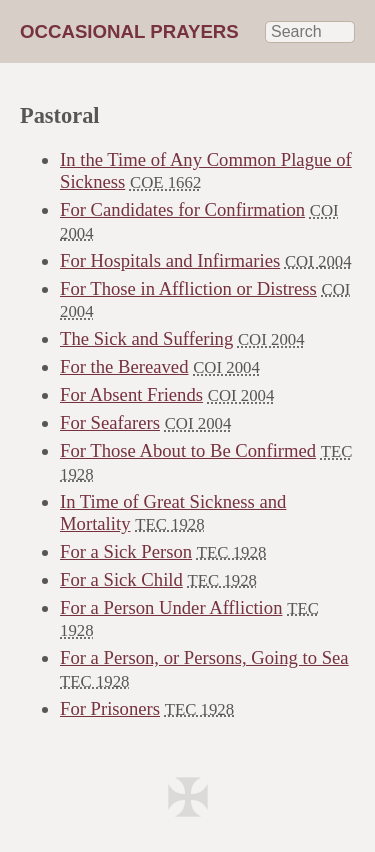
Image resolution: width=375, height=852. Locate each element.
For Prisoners (110, 708)
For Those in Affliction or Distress (188, 288)
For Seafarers (110, 422)
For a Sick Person (126, 551)
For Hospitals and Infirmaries (170, 260)
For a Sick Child (121, 579)
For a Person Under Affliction (171, 607)
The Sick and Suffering (146, 338)
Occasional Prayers (129, 31)
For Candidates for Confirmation (182, 209)
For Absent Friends (131, 394)
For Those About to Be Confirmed (188, 450)
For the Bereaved (124, 366)
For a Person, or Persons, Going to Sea (204, 657)
